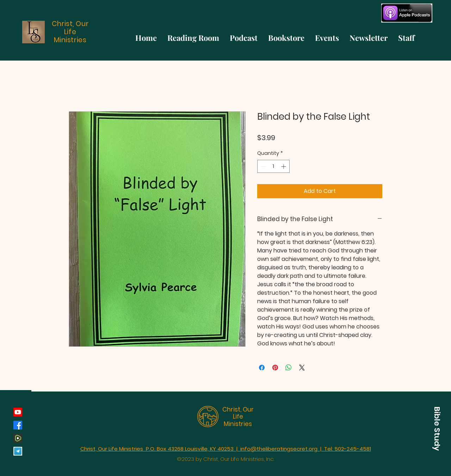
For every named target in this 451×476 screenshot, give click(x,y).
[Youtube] (18, 412)
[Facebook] (18, 425)
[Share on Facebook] (262, 368)
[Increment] (284, 166)
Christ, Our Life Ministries (238, 417)
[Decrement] (263, 166)
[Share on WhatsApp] (289, 368)
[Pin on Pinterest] (275, 368)
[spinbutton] (273, 166)
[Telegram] (18, 451)
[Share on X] (302, 368)
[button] (437, 428)
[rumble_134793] (18, 438)
